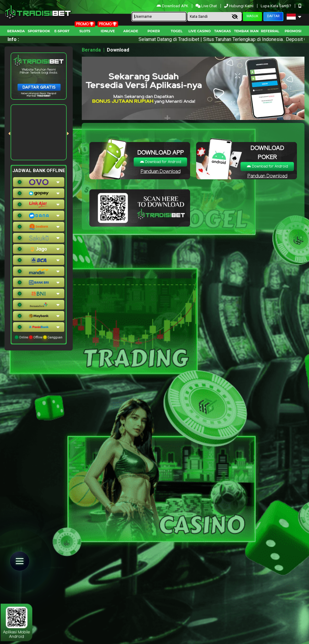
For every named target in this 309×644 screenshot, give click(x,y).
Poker (154, 31)
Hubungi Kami (239, 6)
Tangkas (223, 31)
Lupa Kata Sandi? (276, 6)
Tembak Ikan (246, 31)
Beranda (16, 31)
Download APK (173, 6)
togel (177, 31)
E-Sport (62, 31)
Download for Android (161, 162)
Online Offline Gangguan (39, 337)
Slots (85, 31)
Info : (13, 39)
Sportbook (39, 31)
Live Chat (207, 6)
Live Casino (200, 31)
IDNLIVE (108, 31)
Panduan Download (161, 171)
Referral (270, 31)
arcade (131, 31)
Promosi (293, 31)
